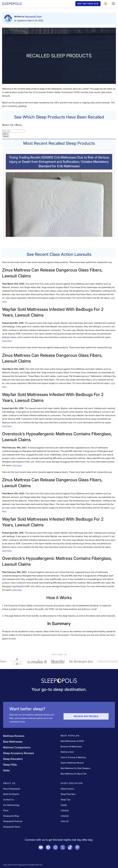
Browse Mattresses (86, 716)
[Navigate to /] (59, 681)
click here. (7, 341)
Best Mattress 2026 (88, 4)
